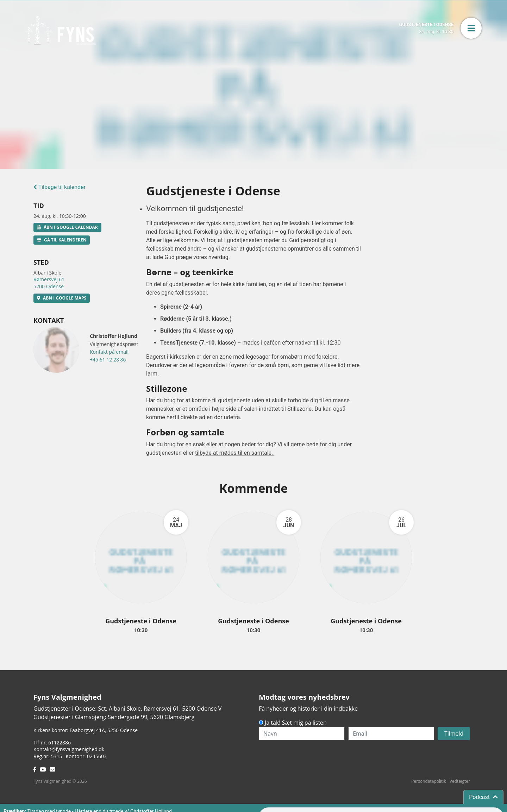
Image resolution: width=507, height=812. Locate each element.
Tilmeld (454, 734)
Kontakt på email (109, 352)
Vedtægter (460, 781)
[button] (471, 28)
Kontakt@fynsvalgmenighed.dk (69, 749)
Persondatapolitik (428, 781)
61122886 (60, 742)
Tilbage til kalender (60, 187)
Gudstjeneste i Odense (141, 621)
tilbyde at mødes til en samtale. (235, 453)
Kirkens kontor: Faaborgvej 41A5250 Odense (86, 730)
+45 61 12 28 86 (108, 360)
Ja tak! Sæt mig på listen (296, 723)
